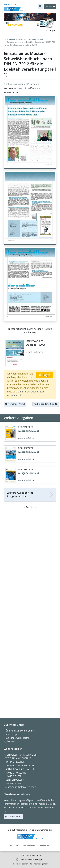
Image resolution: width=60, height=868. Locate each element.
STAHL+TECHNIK (14, 783)
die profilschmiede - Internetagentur (31, 864)
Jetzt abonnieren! (13, 816)
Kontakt (15, 845)
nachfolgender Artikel (46, 404)
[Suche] (40, 6)
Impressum (29, 845)
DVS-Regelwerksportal (17, 738)
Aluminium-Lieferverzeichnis (21, 787)
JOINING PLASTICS (15, 762)
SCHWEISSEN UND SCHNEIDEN (22, 755)
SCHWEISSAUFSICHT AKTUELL (21, 769)
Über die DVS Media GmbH (20, 731)
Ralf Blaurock (35, 88)
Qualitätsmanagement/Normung (21, 84)
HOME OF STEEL (14, 776)
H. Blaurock (20, 88)
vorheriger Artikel (15, 404)
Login (45, 375)
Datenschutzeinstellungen (31, 859)
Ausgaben (22, 39)
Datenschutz (45, 845)
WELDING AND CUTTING (18, 758)
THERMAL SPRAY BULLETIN (20, 765)
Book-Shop (11, 734)
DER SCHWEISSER (15, 780)
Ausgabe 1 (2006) (36, 39)
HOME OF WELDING (16, 773)
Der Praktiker (9, 39)
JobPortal (10, 741)
